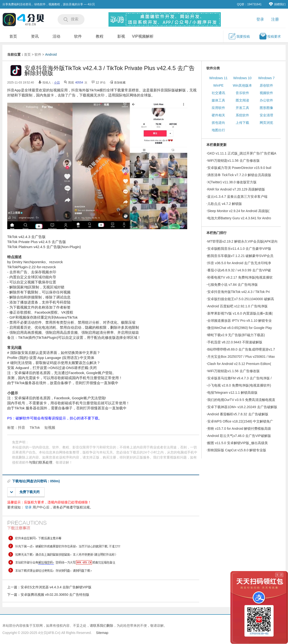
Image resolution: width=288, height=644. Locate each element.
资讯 (35, 36)
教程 (100, 36)
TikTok (35, 427)
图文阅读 (242, 100)
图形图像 (266, 108)
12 (97, 83)
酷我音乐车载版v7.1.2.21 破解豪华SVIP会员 (240, 256)
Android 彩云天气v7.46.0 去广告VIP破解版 (239, 436)
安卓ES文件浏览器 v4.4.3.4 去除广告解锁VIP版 (56, 587)
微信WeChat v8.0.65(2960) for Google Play (240, 328)
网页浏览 (266, 123)
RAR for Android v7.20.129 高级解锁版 (236, 189)
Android (51, 54)
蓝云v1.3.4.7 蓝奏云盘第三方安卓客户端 (237, 197)
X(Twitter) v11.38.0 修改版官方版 (232, 182)
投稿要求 (270, 36)
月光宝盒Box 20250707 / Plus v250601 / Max (241, 357)
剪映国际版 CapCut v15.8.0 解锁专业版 (237, 450)
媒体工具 (218, 100)
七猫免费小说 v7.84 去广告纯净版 (233, 285)
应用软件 (218, 108)
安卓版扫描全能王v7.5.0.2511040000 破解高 (241, 299)
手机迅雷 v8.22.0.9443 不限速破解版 (235, 342)
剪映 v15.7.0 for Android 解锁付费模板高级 (239, 429)
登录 (260, 19)
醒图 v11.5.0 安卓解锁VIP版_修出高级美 (238, 443)
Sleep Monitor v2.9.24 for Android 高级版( (238, 211)
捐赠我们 (277, 4)
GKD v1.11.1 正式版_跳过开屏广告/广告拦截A (242, 153)
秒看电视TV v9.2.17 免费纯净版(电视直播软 (240, 277)
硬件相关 (218, 115)
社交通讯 (218, 93)
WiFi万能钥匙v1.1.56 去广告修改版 (234, 161)
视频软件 (266, 93)
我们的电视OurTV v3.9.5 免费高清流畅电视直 (241, 400)
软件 (78, 36)
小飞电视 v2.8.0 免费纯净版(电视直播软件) (239, 385)
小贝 (57, 83)
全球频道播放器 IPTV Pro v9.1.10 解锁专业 (240, 321)
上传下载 (242, 123)
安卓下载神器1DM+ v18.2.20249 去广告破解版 (242, 407)
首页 (13, 36)
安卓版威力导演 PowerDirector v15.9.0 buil (239, 168)
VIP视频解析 (143, 36)
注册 (275, 19)
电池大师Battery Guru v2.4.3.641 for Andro (239, 218)
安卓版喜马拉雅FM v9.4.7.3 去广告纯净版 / (240, 378)
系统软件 (242, 115)
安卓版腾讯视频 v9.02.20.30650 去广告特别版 (55, 595)
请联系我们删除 (102, 626)
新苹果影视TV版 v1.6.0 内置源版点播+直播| (240, 313)
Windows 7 (266, 78)
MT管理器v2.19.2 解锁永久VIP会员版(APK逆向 (243, 241)
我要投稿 (239, 36)
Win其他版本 (242, 85)
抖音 (22, 427)
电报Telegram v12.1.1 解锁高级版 (232, 393)
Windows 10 (242, 78)
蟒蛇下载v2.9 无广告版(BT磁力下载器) (236, 335)
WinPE (219, 85)
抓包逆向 (218, 123)
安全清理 (266, 115)
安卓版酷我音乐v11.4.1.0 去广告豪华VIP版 (239, 249)
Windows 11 (218, 78)
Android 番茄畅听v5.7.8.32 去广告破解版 (238, 414)
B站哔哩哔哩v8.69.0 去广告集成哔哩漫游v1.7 (241, 349)
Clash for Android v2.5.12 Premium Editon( (239, 364)
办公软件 (266, 100)
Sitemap (102, 633)
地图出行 (218, 130)
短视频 (50, 427)
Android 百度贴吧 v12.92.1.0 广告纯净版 (237, 306)
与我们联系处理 (41, 462)
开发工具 (242, 108)
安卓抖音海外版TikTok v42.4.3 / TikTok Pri (239, 292)
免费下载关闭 (25, 492)
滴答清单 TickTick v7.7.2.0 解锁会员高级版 (239, 175)
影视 (121, 36)
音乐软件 (242, 93)
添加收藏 (120, 83)
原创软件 (266, 85)
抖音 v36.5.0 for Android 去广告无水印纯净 (239, 263)
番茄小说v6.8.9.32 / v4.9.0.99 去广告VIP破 (239, 270)
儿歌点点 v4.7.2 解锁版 (225, 204)
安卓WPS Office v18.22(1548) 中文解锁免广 (240, 421)
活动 (56, 36)
